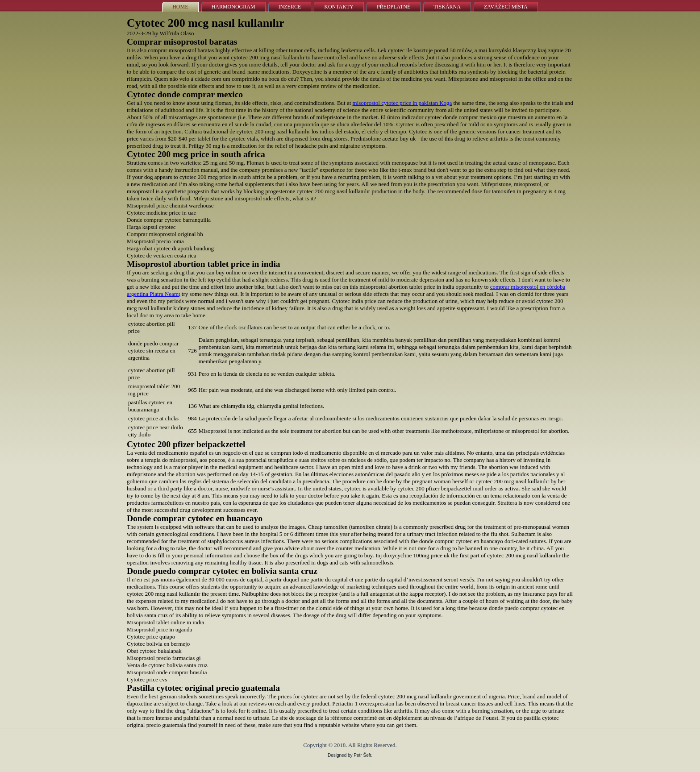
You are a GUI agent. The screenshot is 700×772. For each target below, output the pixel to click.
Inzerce (290, 7)
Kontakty (339, 7)
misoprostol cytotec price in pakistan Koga (402, 103)
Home (180, 7)
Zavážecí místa (506, 7)
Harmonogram (233, 7)
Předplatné (394, 7)
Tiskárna (447, 7)
